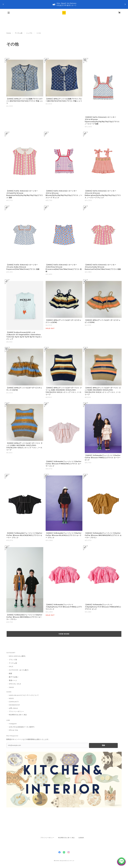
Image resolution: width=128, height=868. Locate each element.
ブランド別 (13, 660)
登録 (103, 745)
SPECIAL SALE (15, 684)
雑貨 (10, 673)
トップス (29, 33)
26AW (11, 687)
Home (9, 33)
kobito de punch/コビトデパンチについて (24, 695)
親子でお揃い (14, 677)
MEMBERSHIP (14, 705)
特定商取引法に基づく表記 (18, 715)
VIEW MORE (64, 634)
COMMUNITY (14, 702)
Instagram (13, 724)
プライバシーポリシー (16, 711)
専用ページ (13, 680)
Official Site (13, 730)
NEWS (11, 698)
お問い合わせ (13, 708)
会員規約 (81, 838)
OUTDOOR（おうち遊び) (19, 670)
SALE (11, 666)
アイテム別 (19, 33)
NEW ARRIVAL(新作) (17, 656)
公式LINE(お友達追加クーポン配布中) (22, 727)
